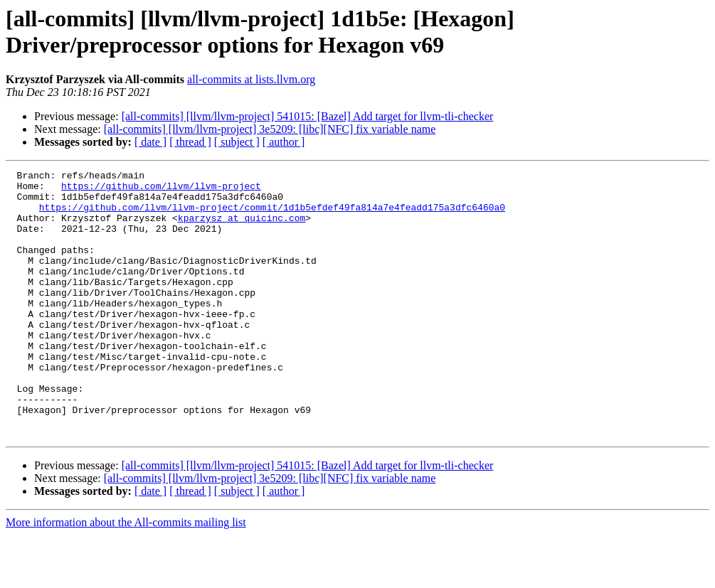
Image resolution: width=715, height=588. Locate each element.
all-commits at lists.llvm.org (251, 79)
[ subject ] (237, 142)
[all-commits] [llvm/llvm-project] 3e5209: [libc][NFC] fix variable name (270, 129)
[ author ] (284, 142)
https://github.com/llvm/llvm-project (161, 190)
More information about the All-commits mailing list (126, 576)
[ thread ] (190, 142)
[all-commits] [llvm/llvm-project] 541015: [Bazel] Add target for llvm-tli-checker (308, 116)
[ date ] (150, 142)
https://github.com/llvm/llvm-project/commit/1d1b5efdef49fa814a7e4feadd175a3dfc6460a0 (272, 215)
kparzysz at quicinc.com (242, 228)
